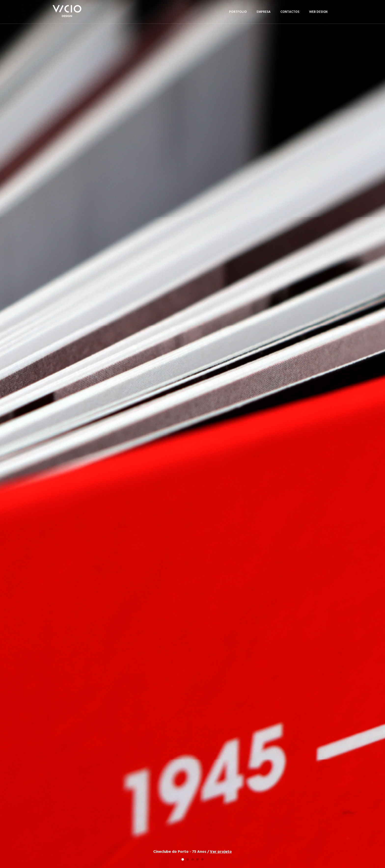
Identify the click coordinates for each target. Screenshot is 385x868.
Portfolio (238, 12)
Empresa (264, 12)
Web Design (318, 12)
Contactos (290, 12)
